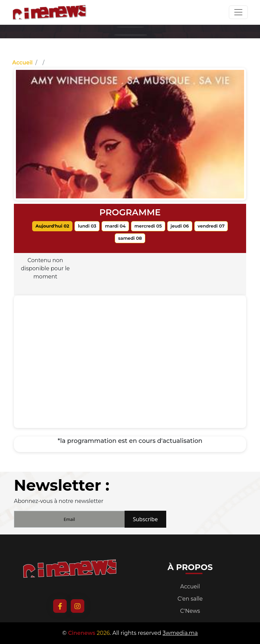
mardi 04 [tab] (115, 226)
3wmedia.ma (180, 633)
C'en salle (190, 599)
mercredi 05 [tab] (148, 226)
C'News (190, 611)
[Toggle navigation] (238, 12)
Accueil (22, 63)
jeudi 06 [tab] (180, 226)
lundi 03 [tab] (87, 226)
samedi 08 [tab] (130, 238)
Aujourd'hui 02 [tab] (52, 226)
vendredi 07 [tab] (211, 226)
